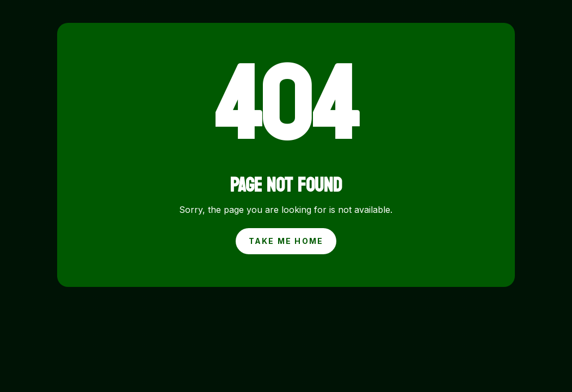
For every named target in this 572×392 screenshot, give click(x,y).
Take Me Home (286, 241)
